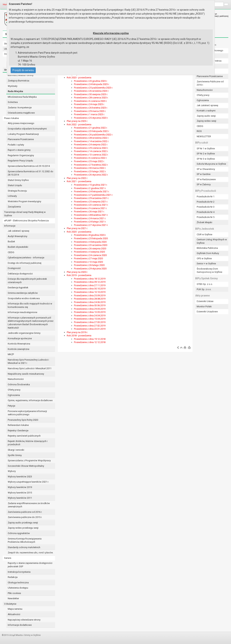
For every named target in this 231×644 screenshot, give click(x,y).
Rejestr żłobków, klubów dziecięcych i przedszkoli (28, 443)
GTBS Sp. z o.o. (205, 284)
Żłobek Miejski (204, 222)
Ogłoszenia (14, 395)
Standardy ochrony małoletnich (24, 547)
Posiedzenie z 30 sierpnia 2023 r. (91, 94)
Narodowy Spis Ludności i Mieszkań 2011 (30, 368)
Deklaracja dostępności (20, 274)
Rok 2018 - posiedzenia (79, 336)
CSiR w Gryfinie (204, 234)
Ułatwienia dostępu (18, 588)
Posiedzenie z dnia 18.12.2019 (90, 279)
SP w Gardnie (204, 174)
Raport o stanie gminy (19, 150)
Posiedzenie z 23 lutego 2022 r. (90, 171)
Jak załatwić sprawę (18, 231)
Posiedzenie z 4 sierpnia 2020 (89, 252)
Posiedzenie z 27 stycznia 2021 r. (91, 225)
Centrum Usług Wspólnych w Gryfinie (212, 241)
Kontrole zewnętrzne (18, 349)
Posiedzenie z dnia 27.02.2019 (90, 326)
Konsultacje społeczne (20, 338)
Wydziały (13, 86)
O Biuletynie (10, 604)
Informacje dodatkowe (20, 625)
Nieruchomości (16, 379)
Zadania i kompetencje (20, 108)
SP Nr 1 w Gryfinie (206, 148)
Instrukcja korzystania (19, 572)
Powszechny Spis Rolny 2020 (23, 420)
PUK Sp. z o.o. (204, 289)
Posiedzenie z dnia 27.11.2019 (90, 285)
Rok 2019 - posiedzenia (79, 275)
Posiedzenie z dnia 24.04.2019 (90, 316)
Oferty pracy (14, 390)
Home (6, 4)
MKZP (11, 354)
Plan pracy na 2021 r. (77, 228)
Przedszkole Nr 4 (206, 212)
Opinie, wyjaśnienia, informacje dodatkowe (30, 400)
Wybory (12, 471)
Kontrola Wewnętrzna (19, 344)
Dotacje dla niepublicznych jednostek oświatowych (27, 281)
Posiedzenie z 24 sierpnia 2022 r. (91, 145)
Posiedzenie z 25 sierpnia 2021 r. (91, 202)
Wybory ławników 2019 (20, 487)
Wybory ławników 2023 (20, 477)
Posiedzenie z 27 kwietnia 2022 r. (91, 165)
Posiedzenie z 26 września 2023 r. (91, 91)
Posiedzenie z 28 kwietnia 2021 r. (91, 215)
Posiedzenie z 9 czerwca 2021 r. (91, 208)
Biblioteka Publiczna (207, 248)
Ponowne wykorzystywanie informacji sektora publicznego (27, 413)
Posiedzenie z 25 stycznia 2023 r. (91, 118)
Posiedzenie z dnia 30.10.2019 (90, 289)
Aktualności (14, 614)
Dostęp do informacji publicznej (25, 263)
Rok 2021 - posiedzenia (79, 181)
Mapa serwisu (15, 609)
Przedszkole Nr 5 (206, 217)
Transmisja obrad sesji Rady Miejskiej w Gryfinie (25, 214)
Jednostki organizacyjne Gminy (24, 333)
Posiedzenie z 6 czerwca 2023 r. (91, 101)
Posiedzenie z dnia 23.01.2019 (90, 329)
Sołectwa (13, 102)
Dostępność (14, 268)
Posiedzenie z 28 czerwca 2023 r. (91, 98)
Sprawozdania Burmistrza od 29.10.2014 (29, 166)
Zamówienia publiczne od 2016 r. (25, 512)
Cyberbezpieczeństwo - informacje (26, 258)
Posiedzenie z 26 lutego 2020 (89, 265)
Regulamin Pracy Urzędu (20, 161)
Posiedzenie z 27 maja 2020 (88, 258)
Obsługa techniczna (18, 583)
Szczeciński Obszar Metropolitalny (26, 466)
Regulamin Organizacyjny (21, 155)
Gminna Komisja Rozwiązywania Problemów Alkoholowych (25, 540)
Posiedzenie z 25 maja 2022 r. (89, 161)
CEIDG (11, 252)
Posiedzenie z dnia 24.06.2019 (90, 302)
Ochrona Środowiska (19, 384)
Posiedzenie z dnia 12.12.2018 (90, 342)
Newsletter (13, 598)
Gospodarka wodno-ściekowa (24, 298)
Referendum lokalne (18, 425)
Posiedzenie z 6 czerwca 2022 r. (91, 158)
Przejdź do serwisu (23, 70)
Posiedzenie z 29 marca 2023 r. (90, 111)
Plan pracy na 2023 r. (77, 121)
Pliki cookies (14, 593)
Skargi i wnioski (16, 450)
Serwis (8, 558)
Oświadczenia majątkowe (21, 113)
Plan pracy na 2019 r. (77, 332)
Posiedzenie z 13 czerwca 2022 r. (91, 155)
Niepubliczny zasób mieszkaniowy (26, 374)
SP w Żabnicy (204, 184)
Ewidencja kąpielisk (18, 288)
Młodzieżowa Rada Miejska (22, 97)
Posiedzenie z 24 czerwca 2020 (90, 255)
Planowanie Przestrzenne (21, 139)
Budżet (11, 241)
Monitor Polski (204, 306)
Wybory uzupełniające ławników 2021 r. (28, 482)
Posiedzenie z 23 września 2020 (91, 245)
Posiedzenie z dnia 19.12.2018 (90, 339)
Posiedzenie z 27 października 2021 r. (93, 195)
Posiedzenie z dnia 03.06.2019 (90, 305)
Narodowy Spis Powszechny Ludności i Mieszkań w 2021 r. (28, 361)
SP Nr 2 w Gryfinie (206, 154)
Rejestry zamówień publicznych (24, 436)
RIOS (199, 131)
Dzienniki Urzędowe (207, 312)
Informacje (10, 226)
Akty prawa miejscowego (21, 123)
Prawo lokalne (11, 118)
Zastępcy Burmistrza (18, 81)
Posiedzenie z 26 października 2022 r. (93, 135)
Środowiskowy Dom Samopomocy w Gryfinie (209, 270)
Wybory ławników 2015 (20, 493)
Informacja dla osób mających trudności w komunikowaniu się (30, 305)
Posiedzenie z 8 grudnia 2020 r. (90, 235)
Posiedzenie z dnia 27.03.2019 (90, 322)
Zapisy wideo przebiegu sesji (23, 528)
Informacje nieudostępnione (22, 312)
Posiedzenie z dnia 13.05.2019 (90, 312)
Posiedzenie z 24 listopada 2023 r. (92, 84)
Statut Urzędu (15, 185)
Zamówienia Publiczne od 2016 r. (210, 83)
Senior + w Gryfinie (206, 264)
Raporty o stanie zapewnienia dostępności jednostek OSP (30, 565)
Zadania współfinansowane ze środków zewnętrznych (29, 505)
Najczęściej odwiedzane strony (24, 620)
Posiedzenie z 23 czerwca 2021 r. (91, 205)
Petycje (11, 406)
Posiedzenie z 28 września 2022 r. (91, 138)
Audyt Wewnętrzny (18, 236)
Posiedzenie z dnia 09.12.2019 (90, 282)
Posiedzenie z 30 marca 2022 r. (90, 168)
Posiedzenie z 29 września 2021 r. (91, 198)
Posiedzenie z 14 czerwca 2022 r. (91, 151)
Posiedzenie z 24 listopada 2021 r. (92, 191)
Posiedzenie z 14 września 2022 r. (91, 141)
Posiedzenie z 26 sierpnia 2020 (90, 249)
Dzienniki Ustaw (205, 301)
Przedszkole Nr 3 (206, 207)
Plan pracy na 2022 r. (77, 178)
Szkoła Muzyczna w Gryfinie (211, 164)
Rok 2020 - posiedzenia (79, 232)
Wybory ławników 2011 (20, 498)
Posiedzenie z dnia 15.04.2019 (90, 319)
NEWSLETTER (204, 136)
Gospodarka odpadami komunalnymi (27, 129)
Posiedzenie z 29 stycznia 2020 (90, 269)
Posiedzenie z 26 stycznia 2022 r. (91, 175)
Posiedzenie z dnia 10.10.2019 (90, 292)
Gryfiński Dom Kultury (208, 253)
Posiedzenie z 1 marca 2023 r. (89, 114)
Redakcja (13, 577)
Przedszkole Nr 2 (206, 202)
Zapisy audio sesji (206, 116)
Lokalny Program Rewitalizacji (23, 134)
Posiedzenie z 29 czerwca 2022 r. (91, 148)
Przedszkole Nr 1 (206, 197)
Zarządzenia (14, 207)
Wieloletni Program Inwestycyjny (24, 201)
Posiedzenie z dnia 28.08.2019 (90, 299)
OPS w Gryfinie (204, 258)
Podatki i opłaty (16, 145)
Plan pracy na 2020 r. (77, 272)
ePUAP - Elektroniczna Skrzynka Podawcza (26, 221)
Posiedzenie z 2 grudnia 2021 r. (90, 188)
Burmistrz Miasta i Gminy (21, 75)
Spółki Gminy (15, 455)
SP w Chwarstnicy (206, 169)
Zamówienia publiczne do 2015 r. (25, 517)
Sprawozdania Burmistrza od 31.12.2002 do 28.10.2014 (30, 173)
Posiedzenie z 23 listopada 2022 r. (92, 131)
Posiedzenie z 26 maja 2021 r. (89, 212)
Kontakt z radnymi (206, 111)
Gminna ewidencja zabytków (23, 293)
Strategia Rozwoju (17, 191)
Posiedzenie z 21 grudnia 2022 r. (91, 128)
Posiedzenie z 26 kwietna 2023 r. (91, 108)
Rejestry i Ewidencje (18, 431)
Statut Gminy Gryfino (18, 180)
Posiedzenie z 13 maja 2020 (88, 262)
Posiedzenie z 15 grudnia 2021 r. (91, 185)
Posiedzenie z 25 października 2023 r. (93, 88)
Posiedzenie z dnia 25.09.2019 (90, 295)
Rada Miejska (15, 91)
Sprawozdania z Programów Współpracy (29, 460)
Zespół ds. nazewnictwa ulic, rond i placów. (30, 553)
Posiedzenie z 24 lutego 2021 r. (90, 222)
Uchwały (12, 196)
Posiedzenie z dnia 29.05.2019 (90, 309)
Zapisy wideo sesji (206, 121)
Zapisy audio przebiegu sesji (23, 523)
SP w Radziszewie (206, 179)
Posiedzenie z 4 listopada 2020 (90, 242)
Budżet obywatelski (18, 247)
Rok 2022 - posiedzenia (79, 124)
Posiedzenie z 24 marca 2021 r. (90, 218)
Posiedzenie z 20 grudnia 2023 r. (91, 81)
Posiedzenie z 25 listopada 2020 (91, 238)
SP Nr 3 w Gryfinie (206, 159)
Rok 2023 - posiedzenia (79, 78)
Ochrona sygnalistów (19, 533)
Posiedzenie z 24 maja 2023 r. (89, 104)
